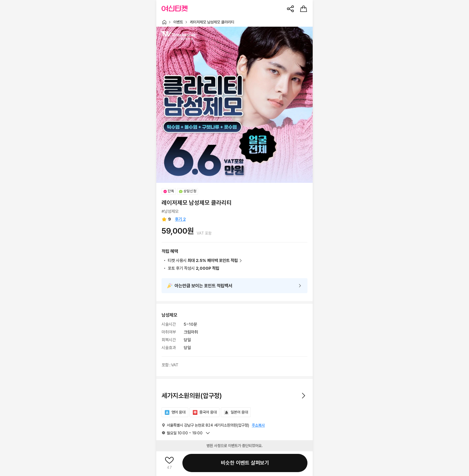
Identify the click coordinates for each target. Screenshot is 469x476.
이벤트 (178, 22)
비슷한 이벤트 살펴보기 (245, 463)
